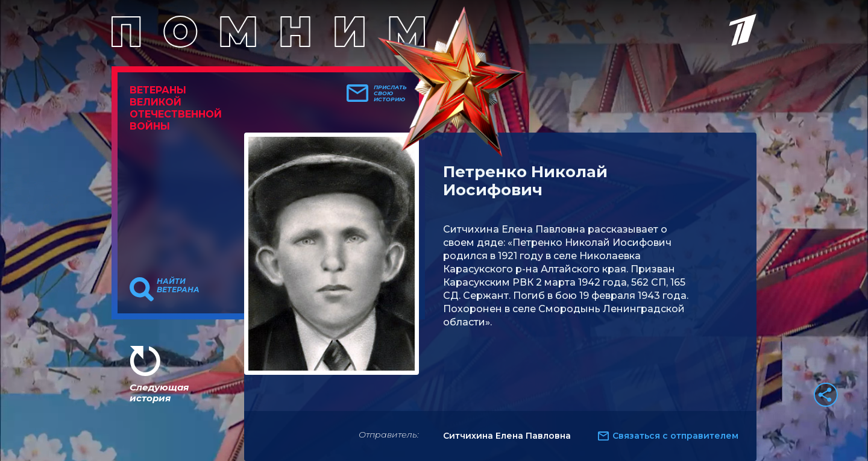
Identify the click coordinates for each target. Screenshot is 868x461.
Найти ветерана (178, 286)
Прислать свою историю (390, 93)
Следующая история (159, 393)
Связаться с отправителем (675, 436)
